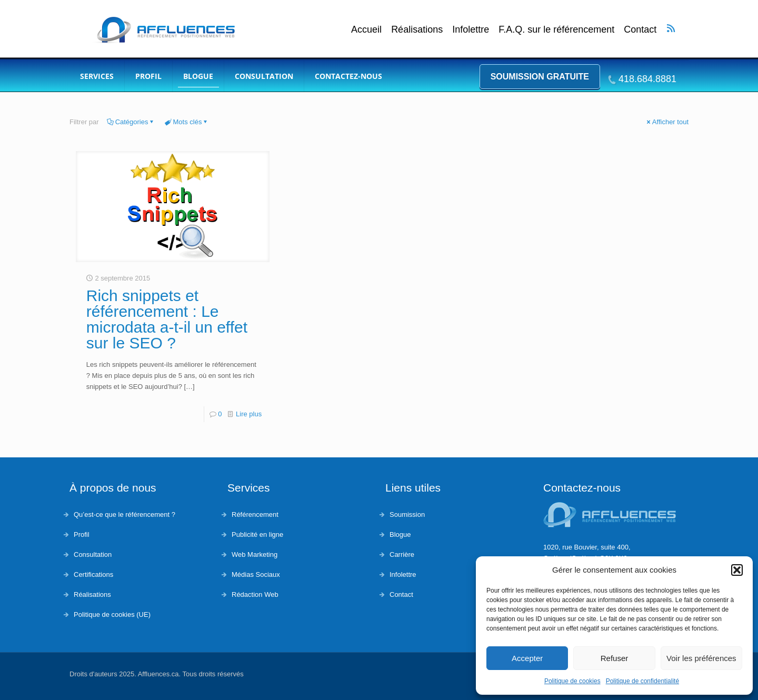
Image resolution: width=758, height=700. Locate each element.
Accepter (527, 658)
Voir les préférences (701, 658)
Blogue (400, 534)
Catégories (131, 122)
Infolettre (471, 30)
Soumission (407, 514)
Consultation (93, 554)
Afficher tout (667, 122)
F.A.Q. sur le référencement (556, 30)
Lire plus (249, 414)
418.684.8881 (647, 79)
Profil (82, 534)
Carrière (402, 554)
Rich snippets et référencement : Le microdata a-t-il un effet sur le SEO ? (167, 319)
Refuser (615, 658)
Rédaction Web (255, 594)
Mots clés (187, 122)
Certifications (93, 574)
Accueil (366, 30)
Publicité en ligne (257, 534)
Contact (640, 30)
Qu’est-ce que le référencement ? (124, 514)
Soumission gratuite (540, 77)
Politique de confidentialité (642, 681)
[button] (737, 570)
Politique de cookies (572, 681)
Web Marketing (255, 554)
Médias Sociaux (256, 574)
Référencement (255, 514)
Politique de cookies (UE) (112, 614)
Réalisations (417, 30)
